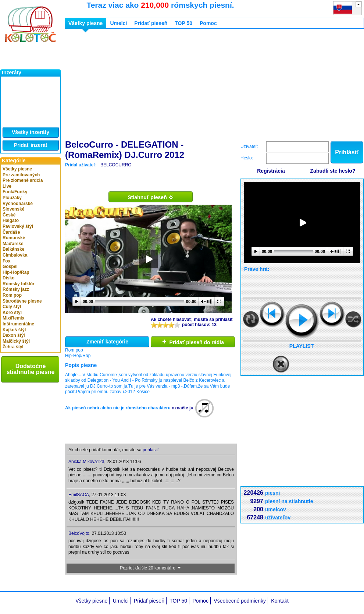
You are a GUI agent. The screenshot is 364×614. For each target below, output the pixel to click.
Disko (9, 278)
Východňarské (18, 204)
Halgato (11, 220)
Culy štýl (12, 307)
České (9, 215)
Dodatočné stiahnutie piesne (31, 369)
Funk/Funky (15, 192)
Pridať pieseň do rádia (193, 342)
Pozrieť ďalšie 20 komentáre (151, 568)
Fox (6, 261)
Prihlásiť (347, 152)
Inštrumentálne (18, 324)
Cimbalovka (15, 255)
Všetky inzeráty (31, 132)
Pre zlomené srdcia (23, 180)
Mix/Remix (13, 318)
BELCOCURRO (116, 165)
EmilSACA (79, 495)
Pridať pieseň (151, 23)
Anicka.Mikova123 (86, 462)
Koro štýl (12, 313)
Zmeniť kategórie (107, 342)
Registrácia (271, 171)
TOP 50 (183, 23)
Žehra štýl (13, 347)
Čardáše (11, 232)
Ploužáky (12, 198)
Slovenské (13, 209)
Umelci (118, 23)
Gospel (10, 267)
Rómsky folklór (19, 284)
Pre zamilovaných (21, 175)
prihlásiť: (151, 450)
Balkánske (13, 249)
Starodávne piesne (22, 301)
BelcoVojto (79, 533)
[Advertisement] (174, 86)
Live (7, 186)
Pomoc (208, 23)
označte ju (183, 408)
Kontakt (280, 601)
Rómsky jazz (16, 289)
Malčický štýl (16, 341)
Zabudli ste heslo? (333, 171)
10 (177, 325)
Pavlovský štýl (18, 226)
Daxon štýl (14, 335)
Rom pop (12, 295)
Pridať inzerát (31, 145)
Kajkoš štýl (14, 330)
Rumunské (14, 238)
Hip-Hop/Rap (16, 272)
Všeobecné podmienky (240, 601)
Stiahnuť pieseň (151, 197)
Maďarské (13, 244)
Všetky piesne (17, 169)
